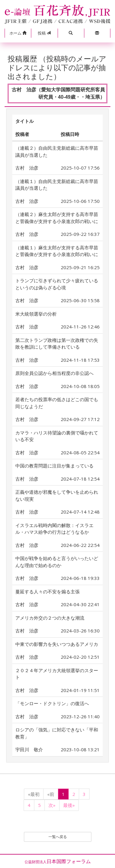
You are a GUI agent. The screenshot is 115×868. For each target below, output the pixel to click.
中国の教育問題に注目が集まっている (54, 466)
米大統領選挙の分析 (36, 314)
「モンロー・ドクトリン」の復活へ (52, 703)
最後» (69, 805)
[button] (18, 33)
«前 (51, 794)
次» (52, 805)
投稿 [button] (44, 33)
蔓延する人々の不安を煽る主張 (48, 591)
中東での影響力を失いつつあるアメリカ (57, 644)
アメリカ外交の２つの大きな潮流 (50, 618)
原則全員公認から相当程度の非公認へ (54, 373)
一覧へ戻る (58, 837)
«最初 (34, 794)
